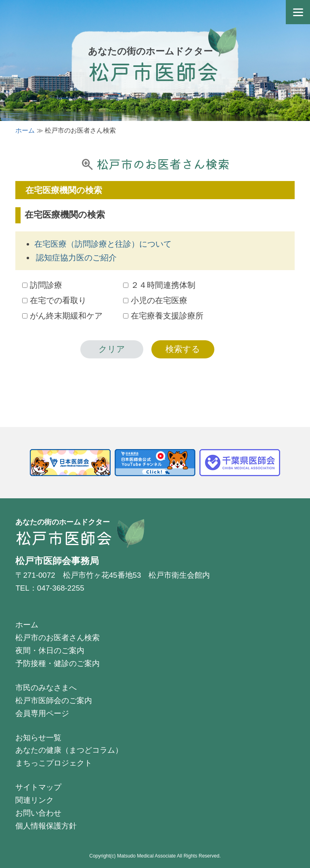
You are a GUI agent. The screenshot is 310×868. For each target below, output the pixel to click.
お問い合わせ (38, 813)
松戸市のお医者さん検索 (58, 638)
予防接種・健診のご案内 (58, 663)
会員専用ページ (42, 713)
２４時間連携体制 (159, 285)
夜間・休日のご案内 (50, 650)
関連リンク (35, 800)
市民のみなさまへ (46, 688)
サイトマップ (38, 787)
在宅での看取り (54, 300)
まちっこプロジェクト (54, 763)
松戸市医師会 (153, 71)
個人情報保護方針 (46, 826)
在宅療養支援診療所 (163, 316)
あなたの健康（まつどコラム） (69, 750)
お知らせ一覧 (38, 738)
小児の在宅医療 (155, 300)
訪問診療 (42, 285)
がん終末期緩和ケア (62, 316)
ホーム (25, 130)
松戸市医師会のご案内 (54, 700)
